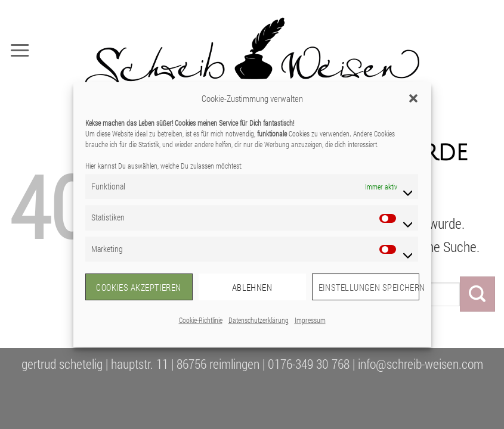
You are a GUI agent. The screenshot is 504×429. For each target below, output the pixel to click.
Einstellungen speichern (369, 287)
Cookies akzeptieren (139, 287)
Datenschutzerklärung (259, 320)
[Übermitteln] (477, 294)
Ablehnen (252, 287)
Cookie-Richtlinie (201, 320)
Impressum (310, 320)
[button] (413, 98)
